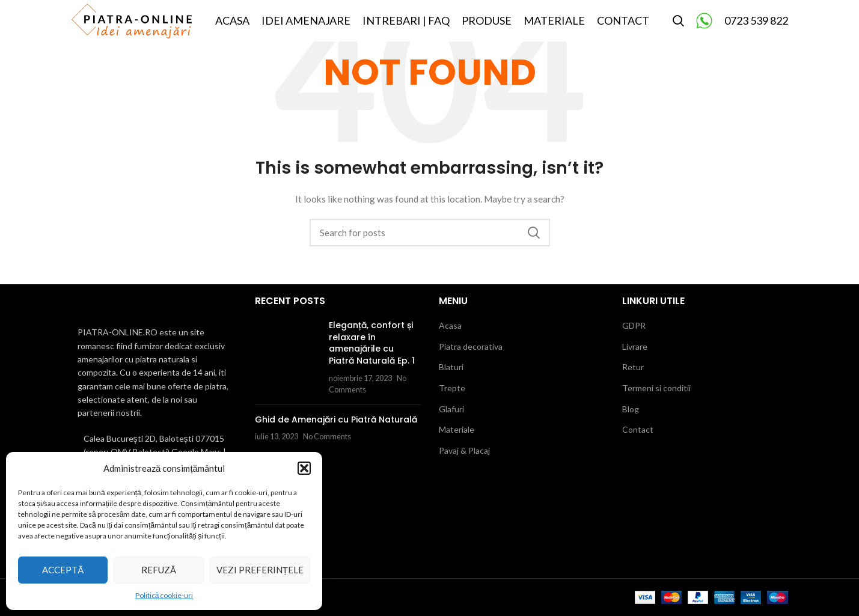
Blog (631, 409)
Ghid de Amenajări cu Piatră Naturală (336, 419)
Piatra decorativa (471, 346)
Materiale (457, 429)
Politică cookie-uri (164, 595)
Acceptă (63, 570)
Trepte (452, 388)
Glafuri (451, 409)
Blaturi (451, 367)
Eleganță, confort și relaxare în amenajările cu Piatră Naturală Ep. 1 (372, 343)
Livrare (635, 346)
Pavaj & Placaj (464, 450)
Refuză (159, 570)
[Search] (678, 32)
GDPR (634, 325)
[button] (304, 468)
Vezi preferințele (260, 570)
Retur (633, 367)
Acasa (450, 325)
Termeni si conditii (656, 388)
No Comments (327, 437)
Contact (638, 429)
